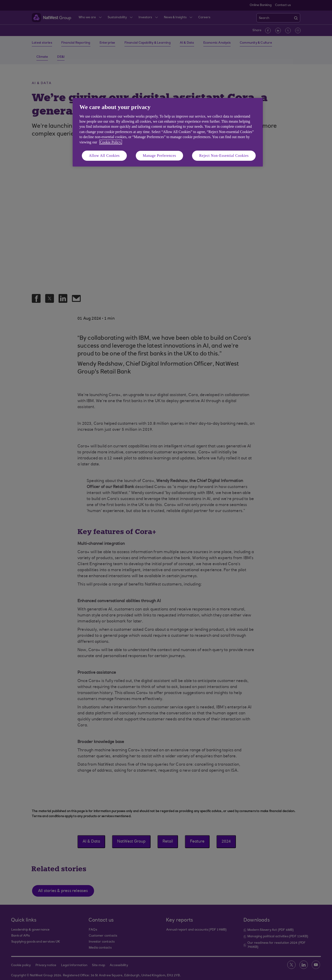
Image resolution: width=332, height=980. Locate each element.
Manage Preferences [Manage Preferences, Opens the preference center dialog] (159, 156)
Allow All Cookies (104, 156)
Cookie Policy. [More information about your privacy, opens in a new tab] (111, 142)
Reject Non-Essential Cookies (224, 156)
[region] (168, 132)
